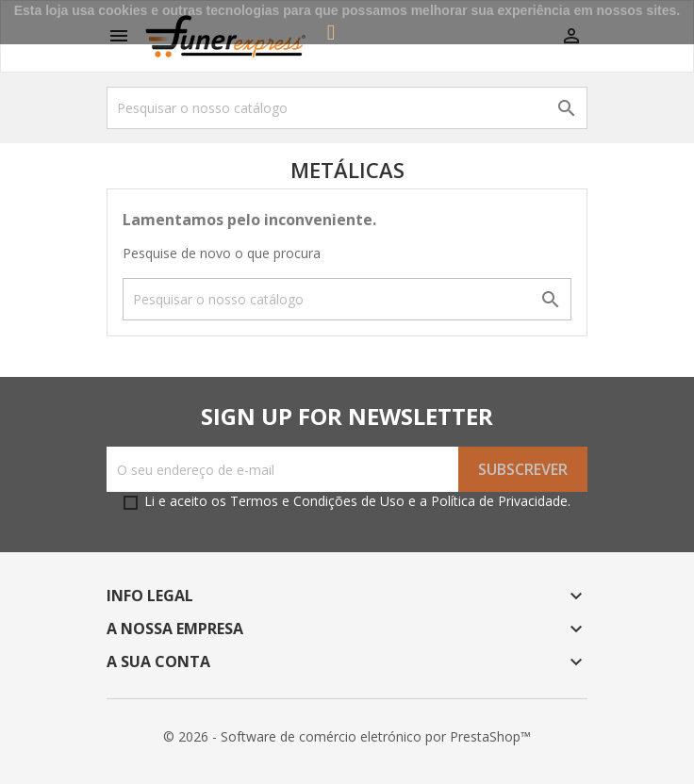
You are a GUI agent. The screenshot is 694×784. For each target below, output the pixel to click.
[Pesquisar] (347, 108)
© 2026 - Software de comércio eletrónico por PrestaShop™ (347, 736)
